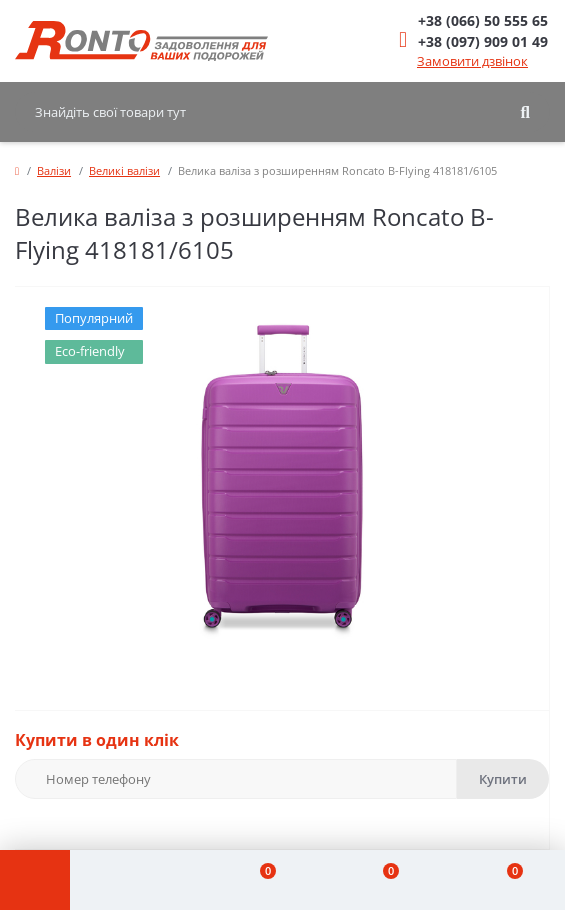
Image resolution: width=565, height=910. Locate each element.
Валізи (54, 170)
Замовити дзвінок (472, 61)
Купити (503, 779)
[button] (483, 20)
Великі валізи (124, 170)
